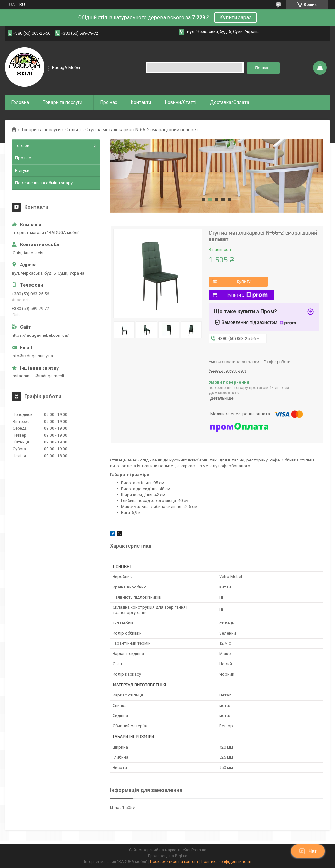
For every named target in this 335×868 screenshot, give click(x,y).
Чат (308, 851)
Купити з (247, 295)
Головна (20, 102)
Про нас (109, 102)
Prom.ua (199, 850)
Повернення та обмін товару (44, 183)
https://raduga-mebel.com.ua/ (40, 335)
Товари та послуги (63, 102)
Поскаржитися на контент (174, 862)
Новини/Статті (181, 102)
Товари (22, 145)
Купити (244, 281)
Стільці (73, 130)
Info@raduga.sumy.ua (32, 356)
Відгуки (22, 170)
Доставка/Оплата (230, 102)
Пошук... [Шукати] (263, 68)
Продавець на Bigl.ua (168, 856)
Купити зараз (236, 18)
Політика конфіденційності (226, 862)
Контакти (141, 102)
